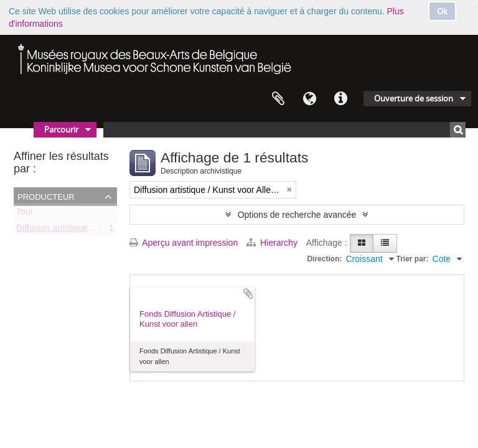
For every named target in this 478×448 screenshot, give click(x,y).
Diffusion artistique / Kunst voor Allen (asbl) (99, 230)
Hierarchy (273, 243)
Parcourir (61, 129)
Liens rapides (340, 99)
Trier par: (413, 259)
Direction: (324, 259)
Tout (24, 214)
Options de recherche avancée (297, 215)
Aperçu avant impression (184, 243)
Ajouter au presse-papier (248, 294)
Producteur (46, 196)
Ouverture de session (414, 98)
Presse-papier (278, 99)
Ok (442, 11)
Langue (309, 99)
